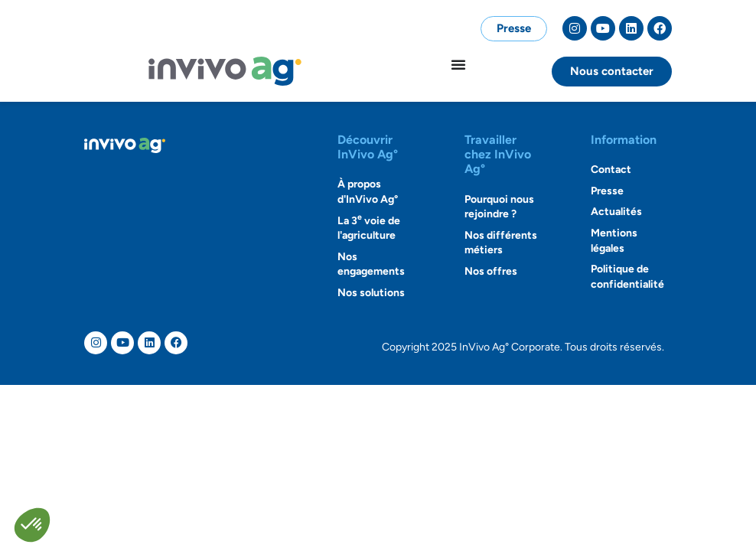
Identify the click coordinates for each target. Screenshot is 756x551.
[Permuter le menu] (458, 64)
